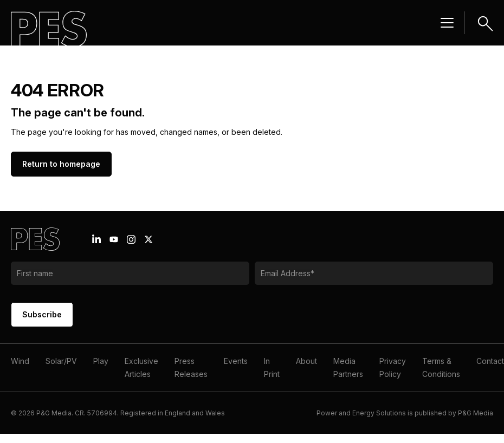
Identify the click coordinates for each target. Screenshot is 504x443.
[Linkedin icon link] (96, 239)
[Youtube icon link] (114, 239)
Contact (490, 361)
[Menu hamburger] (447, 23)
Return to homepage (61, 164)
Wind (20, 361)
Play (101, 361)
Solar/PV (61, 361)
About (306, 361)
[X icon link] (148, 239)
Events (236, 361)
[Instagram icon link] (131, 239)
